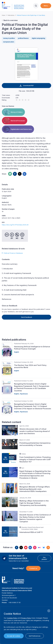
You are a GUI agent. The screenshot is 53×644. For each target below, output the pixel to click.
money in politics (9, 38)
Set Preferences (35, 636)
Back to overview (11, 20)
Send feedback (27, 317)
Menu (46, 6)
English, (17, 394)
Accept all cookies (14, 636)
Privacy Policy (26, 618)
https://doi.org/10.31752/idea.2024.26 (15, 225)
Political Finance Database (13, 253)
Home (4, 15)
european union (9, 42)
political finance (23, 38)
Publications (11, 15)
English (16, 352)
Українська (24, 394)
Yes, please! (44, 558)
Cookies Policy (12, 618)
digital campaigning (38, 38)
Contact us (33, 568)
